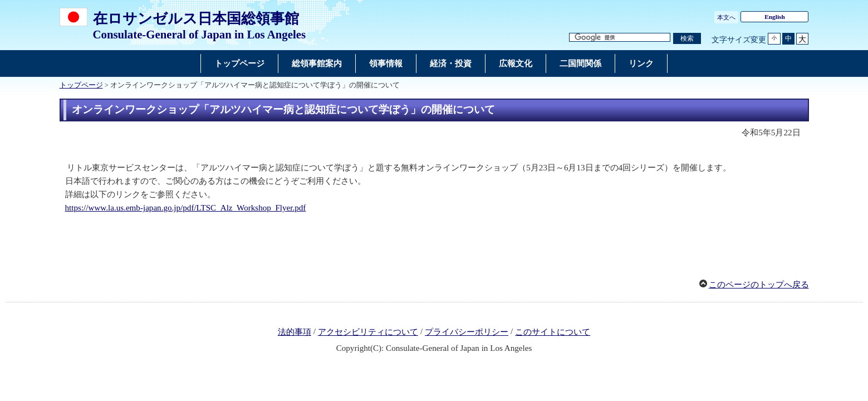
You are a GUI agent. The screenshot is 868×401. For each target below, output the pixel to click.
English (775, 17)
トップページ (81, 85)
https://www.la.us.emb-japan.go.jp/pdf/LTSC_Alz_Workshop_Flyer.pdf (186, 208)
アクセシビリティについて (368, 332)
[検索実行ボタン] (687, 39)
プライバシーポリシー (467, 332)
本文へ (726, 17)
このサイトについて (553, 332)
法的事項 (295, 332)
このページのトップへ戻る (759, 285)
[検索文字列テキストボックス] (620, 38)
